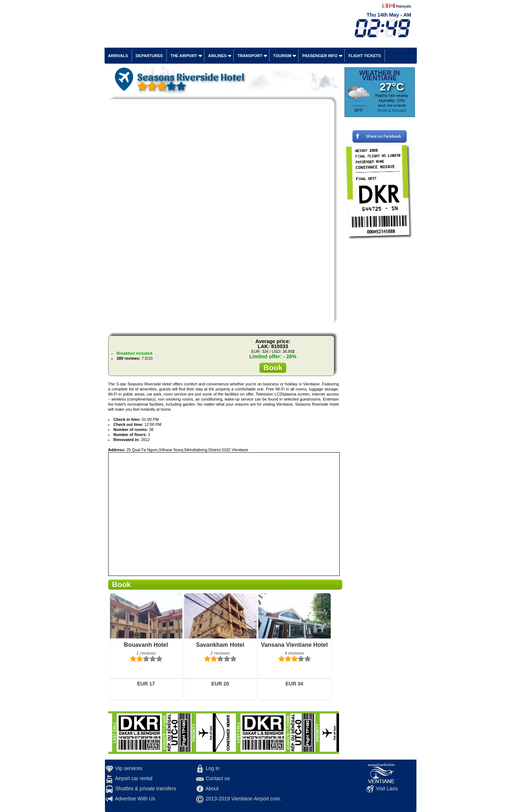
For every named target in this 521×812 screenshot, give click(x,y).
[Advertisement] (380, 352)
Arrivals (118, 56)
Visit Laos (387, 789)
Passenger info (320, 56)
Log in (212, 768)
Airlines (217, 56)
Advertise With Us (135, 799)
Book (273, 367)
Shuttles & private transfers (145, 789)
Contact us (218, 778)
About (212, 789)
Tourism (282, 56)
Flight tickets (365, 56)
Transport (250, 56)
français (403, 6)
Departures (149, 56)
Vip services (129, 768)
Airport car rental (134, 778)
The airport (184, 56)
